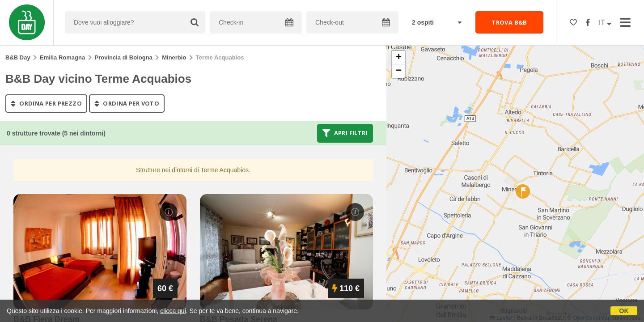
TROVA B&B (509, 22)
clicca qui (173, 311)
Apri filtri (345, 133)
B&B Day (18, 57)
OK (624, 311)
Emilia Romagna (62, 57)
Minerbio (174, 57)
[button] (523, 191)
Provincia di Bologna (124, 57)
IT (605, 23)
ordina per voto (127, 103)
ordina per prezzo (46, 103)
